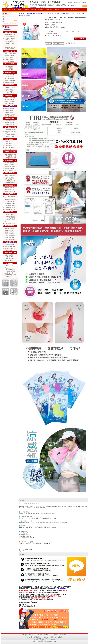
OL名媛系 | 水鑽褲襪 (10, 98)
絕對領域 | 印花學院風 (10, 167)
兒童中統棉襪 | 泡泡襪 (10, 223)
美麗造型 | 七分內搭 (9, 137)
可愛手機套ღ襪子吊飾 (10, 269)
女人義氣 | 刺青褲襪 (9, 100)
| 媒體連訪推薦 (48, 10)
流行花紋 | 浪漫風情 (9, 59)
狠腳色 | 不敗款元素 (9, 104)
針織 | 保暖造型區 (9, 68)
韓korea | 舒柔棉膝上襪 (10, 170)
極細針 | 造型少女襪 (9, 234)
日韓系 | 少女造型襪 (9, 238)
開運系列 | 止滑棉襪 (9, 188)
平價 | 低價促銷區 (35, 14)
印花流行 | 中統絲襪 (9, 177)
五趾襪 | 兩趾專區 (9, 255)
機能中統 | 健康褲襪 (9, 108)
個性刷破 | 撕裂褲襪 (9, 79)
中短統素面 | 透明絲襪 (10, 183)
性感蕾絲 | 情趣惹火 (9, 163)
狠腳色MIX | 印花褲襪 (10, 102)
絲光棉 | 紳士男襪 (9, 257)
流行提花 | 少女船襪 (9, 232)
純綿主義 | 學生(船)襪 (10, 246)
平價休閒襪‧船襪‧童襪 (10, 271)
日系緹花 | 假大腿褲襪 (10, 87)
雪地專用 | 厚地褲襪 (9, 123)
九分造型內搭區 (8, 144)
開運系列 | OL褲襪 (9, 190)
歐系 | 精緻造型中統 (9, 179)
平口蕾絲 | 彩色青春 (9, 168)
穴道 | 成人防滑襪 (9, 261)
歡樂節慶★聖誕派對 (10, 209)
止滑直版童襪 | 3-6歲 (10, 206)
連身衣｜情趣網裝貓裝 (10, 154)
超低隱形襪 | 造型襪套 (10, 244)
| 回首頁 (5, 10)
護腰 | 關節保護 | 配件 (10, 116)
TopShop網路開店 (54, 635)
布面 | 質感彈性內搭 (9, 149)
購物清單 (77, 2)
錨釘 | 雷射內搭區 (9, 70)
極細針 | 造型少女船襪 (10, 236)
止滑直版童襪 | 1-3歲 (10, 204)
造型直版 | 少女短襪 (9, 202)
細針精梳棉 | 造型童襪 (10, 200)
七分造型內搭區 (8, 145)
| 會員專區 (40, 10)
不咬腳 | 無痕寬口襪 (9, 259)
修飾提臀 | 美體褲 (9, 112)
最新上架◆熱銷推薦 (10, 35)
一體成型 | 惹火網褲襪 (10, 80)
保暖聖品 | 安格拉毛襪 (10, 125)
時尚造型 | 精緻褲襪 (9, 75)
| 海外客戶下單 (77, 10)
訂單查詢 (84, 2)
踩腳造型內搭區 (8, 142)
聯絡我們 (70, 2)
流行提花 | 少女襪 (9, 230)
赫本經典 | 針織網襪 (9, 93)
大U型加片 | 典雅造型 (10, 135)
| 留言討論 (56, 10)
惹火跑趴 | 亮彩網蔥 (9, 61)
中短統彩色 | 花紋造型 (10, 181)
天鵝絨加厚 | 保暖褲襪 (10, 121)
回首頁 (23, 635)
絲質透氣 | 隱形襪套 (9, 228)
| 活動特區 (33, 10)
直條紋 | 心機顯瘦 (9, 57)
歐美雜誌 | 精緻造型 (9, 165)
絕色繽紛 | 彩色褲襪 (9, 56)
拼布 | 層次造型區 (9, 66)
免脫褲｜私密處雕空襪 (10, 158)
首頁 (28, 14)
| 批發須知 (19, 10)
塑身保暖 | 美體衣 (9, 110)
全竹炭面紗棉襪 (8, 250)
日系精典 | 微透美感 (9, 91)
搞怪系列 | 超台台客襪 (10, 191)
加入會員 (11, 23)
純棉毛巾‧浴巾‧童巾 (9, 273)
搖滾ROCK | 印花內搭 (10, 77)
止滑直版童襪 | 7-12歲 (10, 207)
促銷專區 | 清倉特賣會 (10, 36)
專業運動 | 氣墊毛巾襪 (10, 248)
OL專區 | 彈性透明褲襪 (10, 54)
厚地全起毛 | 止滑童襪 (10, 216)
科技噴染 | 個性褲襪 (9, 82)
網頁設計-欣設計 (64, 635)
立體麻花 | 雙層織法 (9, 89)
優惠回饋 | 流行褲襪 (9, 42)
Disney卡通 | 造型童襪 (10, 218)
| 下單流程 (26, 10)
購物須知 (6, 23)
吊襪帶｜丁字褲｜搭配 (10, 156)
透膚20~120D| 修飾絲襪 (10, 129)
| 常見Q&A (70, 10)
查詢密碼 (15, 23)
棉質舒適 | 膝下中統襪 (10, 175)
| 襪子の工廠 (11, 10)
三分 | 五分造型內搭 (9, 147)
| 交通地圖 (63, 10)
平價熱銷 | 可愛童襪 (9, 214)
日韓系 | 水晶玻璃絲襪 (10, 240)
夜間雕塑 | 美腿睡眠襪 (10, 114)
